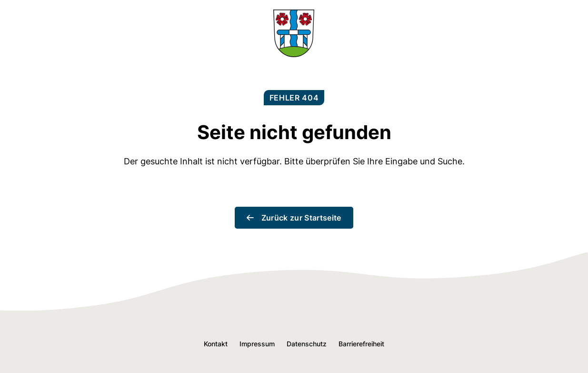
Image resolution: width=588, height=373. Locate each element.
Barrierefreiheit (361, 344)
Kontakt (216, 344)
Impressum (257, 344)
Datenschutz (307, 344)
